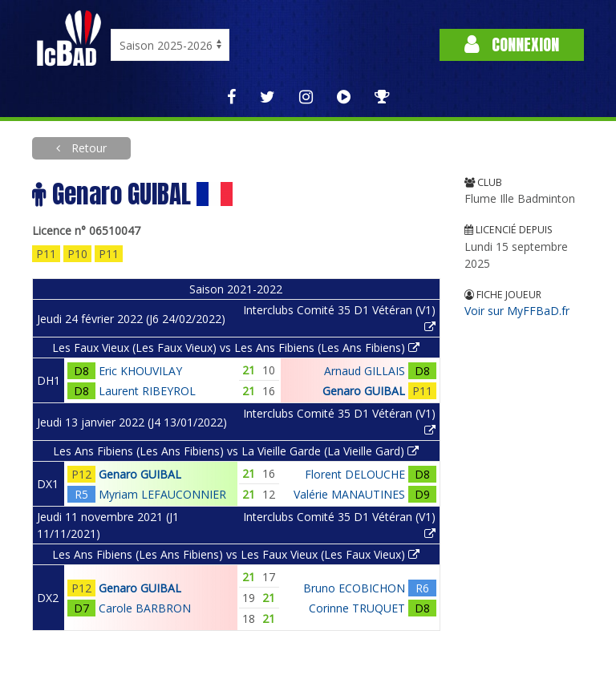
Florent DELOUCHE (355, 474)
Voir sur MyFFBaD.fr (517, 311)
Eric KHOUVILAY (140, 371)
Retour (87, 148)
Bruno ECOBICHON (354, 588)
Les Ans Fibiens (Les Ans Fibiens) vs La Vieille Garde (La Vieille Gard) (236, 451)
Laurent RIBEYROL (147, 391)
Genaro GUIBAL (364, 391)
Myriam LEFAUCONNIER (162, 494)
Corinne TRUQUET (357, 608)
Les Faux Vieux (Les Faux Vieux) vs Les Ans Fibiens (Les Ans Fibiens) (236, 348)
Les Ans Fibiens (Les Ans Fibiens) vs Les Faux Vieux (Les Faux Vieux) (236, 554)
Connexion (512, 44)
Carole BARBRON (145, 608)
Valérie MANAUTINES (349, 494)
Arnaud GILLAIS (365, 371)
